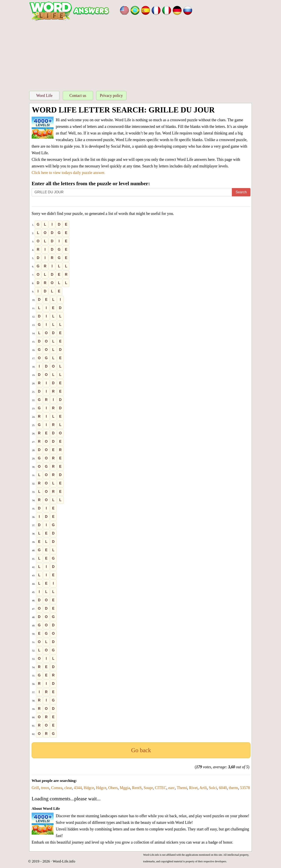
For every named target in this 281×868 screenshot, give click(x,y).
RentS (137, 788)
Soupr (148, 788)
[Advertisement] (140, 55)
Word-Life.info (64, 861)
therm (233, 788)
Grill (35, 788)
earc (172, 788)
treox (45, 788)
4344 (78, 788)
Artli (203, 788)
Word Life (44, 96)
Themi (182, 788)
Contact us (78, 96)
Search (241, 192)
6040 (223, 788)
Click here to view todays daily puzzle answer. (68, 173)
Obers (113, 788)
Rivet (193, 788)
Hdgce (89, 788)
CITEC (161, 788)
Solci (213, 788)
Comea (57, 788)
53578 (245, 788)
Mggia (125, 788)
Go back (141, 750)
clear (68, 788)
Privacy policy (111, 96)
